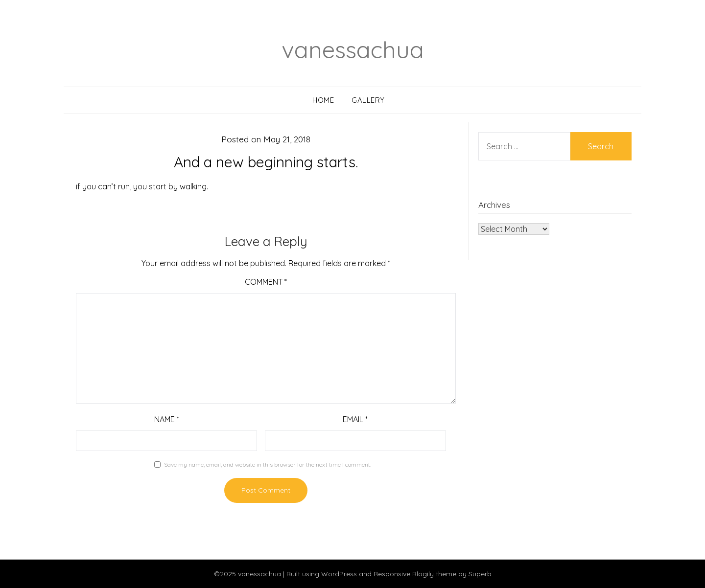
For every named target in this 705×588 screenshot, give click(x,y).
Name (167, 419)
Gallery (368, 100)
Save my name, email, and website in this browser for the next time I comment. (268, 464)
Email (355, 419)
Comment (266, 282)
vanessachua (353, 49)
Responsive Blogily (404, 574)
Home (323, 100)
